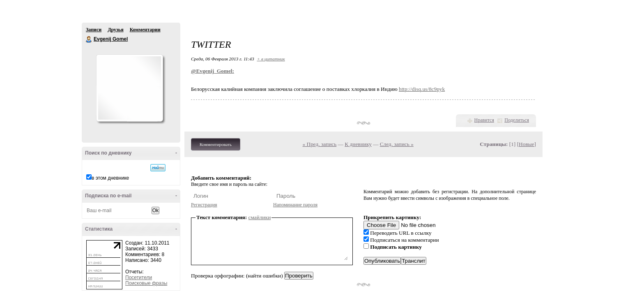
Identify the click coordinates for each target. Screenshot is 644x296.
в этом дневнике (110, 178)
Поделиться (517, 120)
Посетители (139, 277)
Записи (94, 30)
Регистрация (204, 205)
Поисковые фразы (146, 283)
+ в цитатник (271, 59)
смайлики (260, 217)
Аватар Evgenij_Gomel (129, 88)
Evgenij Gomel (89, 39)
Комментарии (145, 30)
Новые (526, 144)
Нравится (484, 120)
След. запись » (397, 144)
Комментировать (216, 144)
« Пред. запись (320, 144)
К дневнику (358, 144)
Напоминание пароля (295, 205)
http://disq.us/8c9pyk (422, 89)
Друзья (115, 30)
